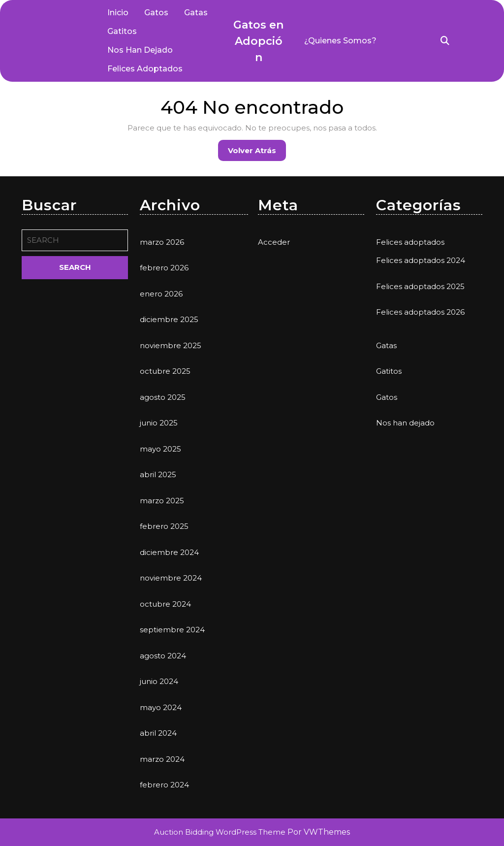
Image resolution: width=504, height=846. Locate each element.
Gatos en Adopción (258, 41)
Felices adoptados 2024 (421, 260)
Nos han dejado (140, 50)
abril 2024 (158, 733)
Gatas (196, 13)
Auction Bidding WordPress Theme (221, 832)
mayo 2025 (160, 449)
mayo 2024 (161, 707)
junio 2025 (159, 423)
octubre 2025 (165, 371)
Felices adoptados (145, 69)
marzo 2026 (162, 242)
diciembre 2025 (169, 319)
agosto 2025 (163, 397)
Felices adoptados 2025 (420, 286)
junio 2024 (159, 681)
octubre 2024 (165, 604)
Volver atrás (257, 153)
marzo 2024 (162, 759)
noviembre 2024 (171, 578)
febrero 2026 (164, 268)
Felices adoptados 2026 (420, 312)
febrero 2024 (164, 785)
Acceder (274, 242)
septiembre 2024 (172, 630)
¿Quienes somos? (340, 41)
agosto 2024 (163, 656)
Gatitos (122, 31)
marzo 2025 (162, 501)
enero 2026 (161, 294)
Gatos (156, 13)
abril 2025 (158, 474)
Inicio (118, 13)
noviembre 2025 (171, 345)
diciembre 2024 (169, 552)
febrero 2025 (164, 526)
